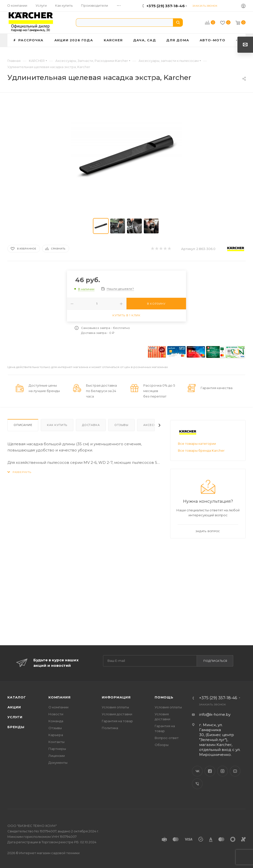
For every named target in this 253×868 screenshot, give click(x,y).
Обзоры (162, 745)
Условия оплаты (115, 707)
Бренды (16, 727)
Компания (59, 697)
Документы (58, 763)
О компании (58, 707)
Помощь (164, 697)
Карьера (56, 735)
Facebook (210, 771)
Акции (14, 707)
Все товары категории (197, 444)
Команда (56, 721)
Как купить (57, 425)
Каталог (17, 697)
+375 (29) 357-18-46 (166, 6)
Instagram (222, 771)
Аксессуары (154, 425)
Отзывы (121, 425)
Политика (110, 728)
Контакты (56, 742)
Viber (197, 784)
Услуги (15, 717)
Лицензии (57, 756)
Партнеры (57, 749)
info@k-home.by (215, 714)
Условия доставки (117, 714)
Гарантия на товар (117, 721)
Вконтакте (197, 771)
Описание (23, 425)
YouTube (235, 771)
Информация (116, 697)
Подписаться (215, 661)
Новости (56, 714)
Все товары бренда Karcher (201, 450)
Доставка (91, 425)
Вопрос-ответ (167, 738)
